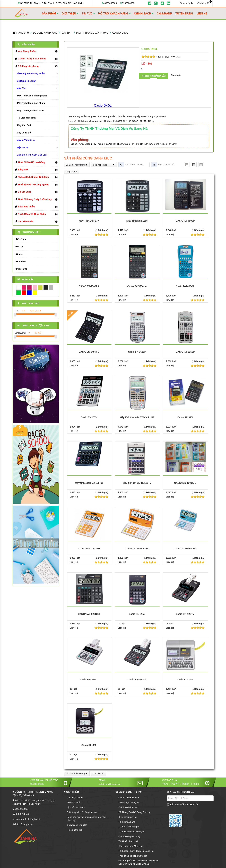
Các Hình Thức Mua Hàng (131, 846)
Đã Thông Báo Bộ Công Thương (134, 812)
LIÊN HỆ (202, 13)
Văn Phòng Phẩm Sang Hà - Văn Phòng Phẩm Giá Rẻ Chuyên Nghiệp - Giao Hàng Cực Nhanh (117, 116)
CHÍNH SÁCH (144, 13)
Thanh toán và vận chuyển (131, 832)
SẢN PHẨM (50, 13)
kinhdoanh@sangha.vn (90, 121)
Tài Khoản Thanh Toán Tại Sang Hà (136, 851)
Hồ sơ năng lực (75, 830)
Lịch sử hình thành (76, 807)
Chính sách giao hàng (129, 836)
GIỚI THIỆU (70, 13)
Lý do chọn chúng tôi (129, 802)
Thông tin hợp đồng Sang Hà (133, 856)
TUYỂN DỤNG (184, 13)
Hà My (19, 246)
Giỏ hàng (204, 3)
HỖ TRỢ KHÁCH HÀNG (114, 13)
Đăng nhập (186, 3)
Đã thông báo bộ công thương (82, 812)
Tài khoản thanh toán (129, 841)
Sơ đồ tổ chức (74, 802)
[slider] (148, 57)
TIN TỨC (88, 13)
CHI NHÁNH (164, 13)
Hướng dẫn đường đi (129, 827)
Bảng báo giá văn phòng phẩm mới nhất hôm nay (87, 819)
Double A (20, 261)
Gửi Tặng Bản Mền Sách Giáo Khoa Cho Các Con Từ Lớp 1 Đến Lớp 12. (138, 862)
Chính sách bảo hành (129, 798)
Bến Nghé (21, 239)
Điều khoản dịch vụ (128, 817)
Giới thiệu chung (75, 798)
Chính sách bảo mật (128, 807)
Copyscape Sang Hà (77, 825)
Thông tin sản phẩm (154, 76)
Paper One (21, 269)
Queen (19, 254)
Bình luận (176, 75)
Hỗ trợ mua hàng (127, 822)
